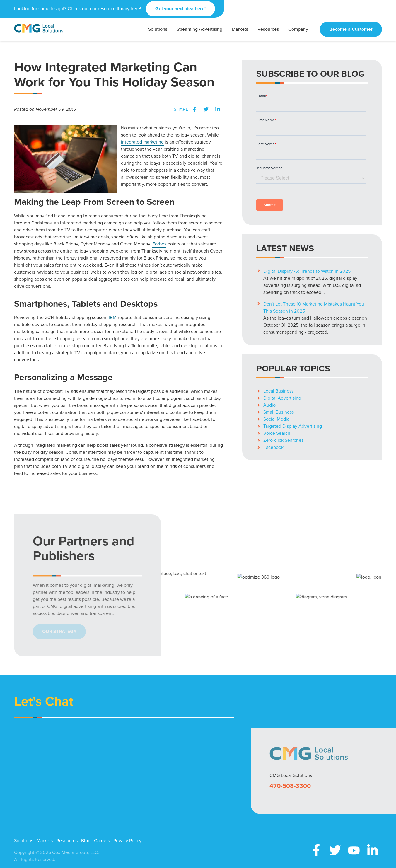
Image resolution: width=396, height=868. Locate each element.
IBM (113, 317)
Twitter (206, 109)
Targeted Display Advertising (293, 426)
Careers (102, 841)
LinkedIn (218, 109)
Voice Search (277, 433)
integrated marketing (142, 142)
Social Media (276, 419)
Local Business (278, 391)
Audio (269, 405)
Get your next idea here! (180, 9)
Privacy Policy (127, 841)
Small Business (279, 412)
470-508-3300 (290, 786)
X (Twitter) (335, 850)
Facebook (194, 109)
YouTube (354, 850)
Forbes (159, 244)
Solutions (24, 841)
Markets (45, 841)
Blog (86, 841)
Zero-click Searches (283, 440)
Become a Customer (351, 29)
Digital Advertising (282, 398)
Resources (67, 841)
